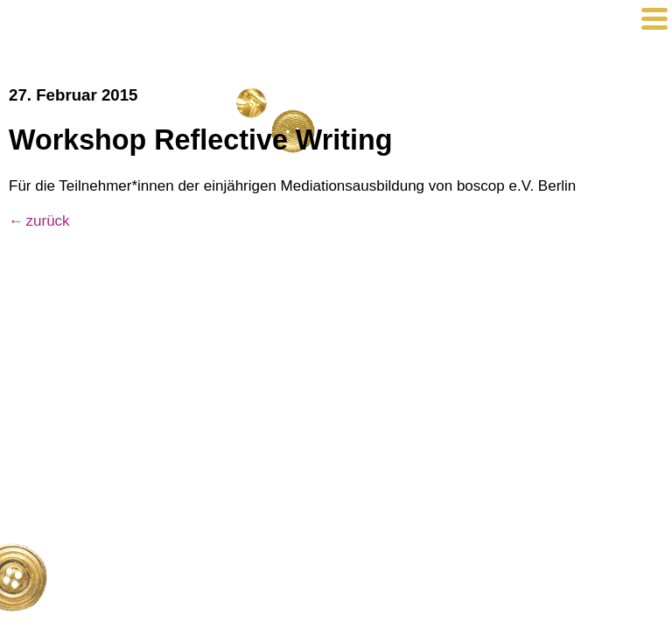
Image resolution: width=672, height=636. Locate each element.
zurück (48, 221)
